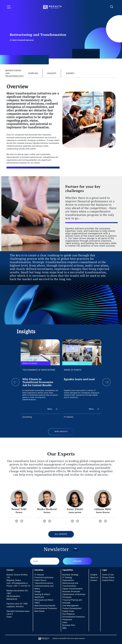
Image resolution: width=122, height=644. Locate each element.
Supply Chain (68, 611)
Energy (37, 592)
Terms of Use (108, 575)
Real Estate (39, 611)
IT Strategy (67, 577)
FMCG (37, 603)
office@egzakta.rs (20, 583)
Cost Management (71, 606)
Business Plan (69, 625)
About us (94, 577)
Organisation (68, 580)
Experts (70, 73)
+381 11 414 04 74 (22, 586)
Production (67, 620)
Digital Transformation (73, 589)
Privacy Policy (108, 577)
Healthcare (39, 597)
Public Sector (40, 580)
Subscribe (77, 561)
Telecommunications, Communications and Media (44, 586)
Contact (94, 580)
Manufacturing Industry (45, 606)
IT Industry (39, 575)
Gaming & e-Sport (42, 594)
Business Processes (71, 592)
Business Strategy (70, 575)
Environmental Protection (46, 608)
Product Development (72, 608)
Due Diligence (69, 614)
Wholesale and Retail (44, 600)
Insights (52, 73)
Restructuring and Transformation (14, 73)
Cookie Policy (108, 580)
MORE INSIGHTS (61, 432)
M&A (64, 628)
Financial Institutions (44, 577)
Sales (65, 622)
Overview (33, 73)
